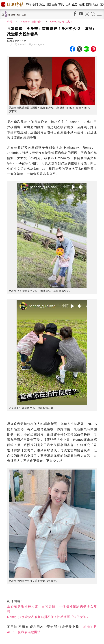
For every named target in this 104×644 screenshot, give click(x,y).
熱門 (35, 5)
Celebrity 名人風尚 (62, 22)
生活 (75, 5)
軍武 (61, 5)
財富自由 (52, 5)
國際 (89, 5)
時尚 (10, 22)
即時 (28, 5)
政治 (42, 5)
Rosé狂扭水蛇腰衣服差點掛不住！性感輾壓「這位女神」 (48, 617)
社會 (68, 5)
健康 (82, 5)
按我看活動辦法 (29, 632)
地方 (96, 5)
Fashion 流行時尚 (31, 22)
